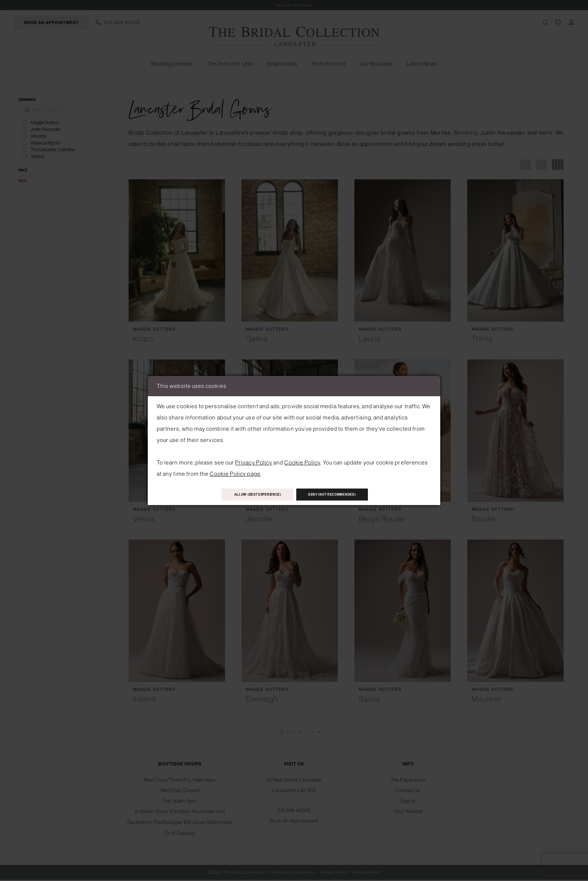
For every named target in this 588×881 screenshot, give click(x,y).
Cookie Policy (302, 460)
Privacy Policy (254, 460)
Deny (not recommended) (348, 495)
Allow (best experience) (243, 495)
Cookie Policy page (235, 471)
